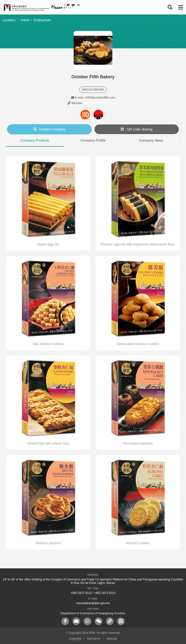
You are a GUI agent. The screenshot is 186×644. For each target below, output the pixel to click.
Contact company (50, 129)
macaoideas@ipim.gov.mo (93, 603)
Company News (151, 140)
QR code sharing (137, 129)
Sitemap (112, 639)
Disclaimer (94, 639)
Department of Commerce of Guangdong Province (93, 613)
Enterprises (43, 20)
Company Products (35, 140)
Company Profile (93, 140)
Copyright (75, 639)
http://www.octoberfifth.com (101, 103)
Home (25, 20)
